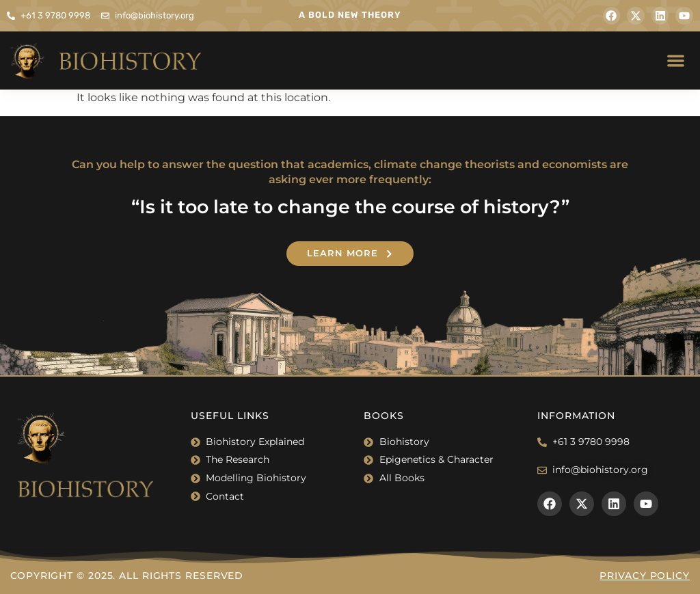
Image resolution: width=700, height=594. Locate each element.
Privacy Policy (645, 576)
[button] (676, 60)
